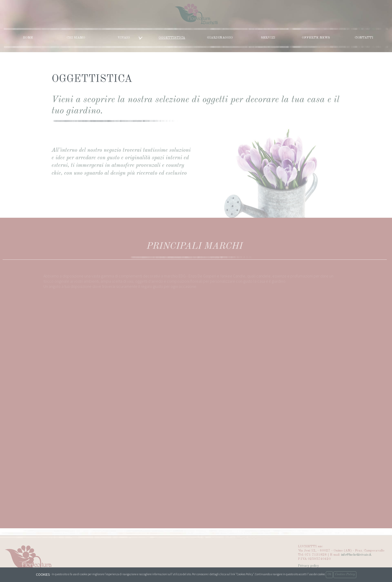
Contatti (364, 38)
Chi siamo (76, 38)
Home (28, 38)
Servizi (268, 38)
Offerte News (316, 38)
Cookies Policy (345, 574)
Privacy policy (309, 566)
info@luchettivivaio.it (356, 555)
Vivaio (130, 38)
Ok (329, 574)
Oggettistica (172, 38)
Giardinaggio (220, 38)
